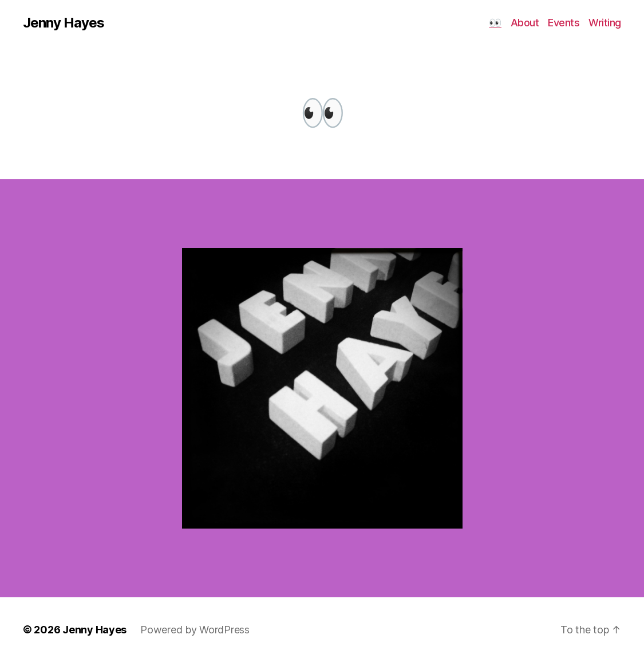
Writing (605, 23)
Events (564, 23)
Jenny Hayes (64, 23)
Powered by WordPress (195, 630)
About (525, 23)
